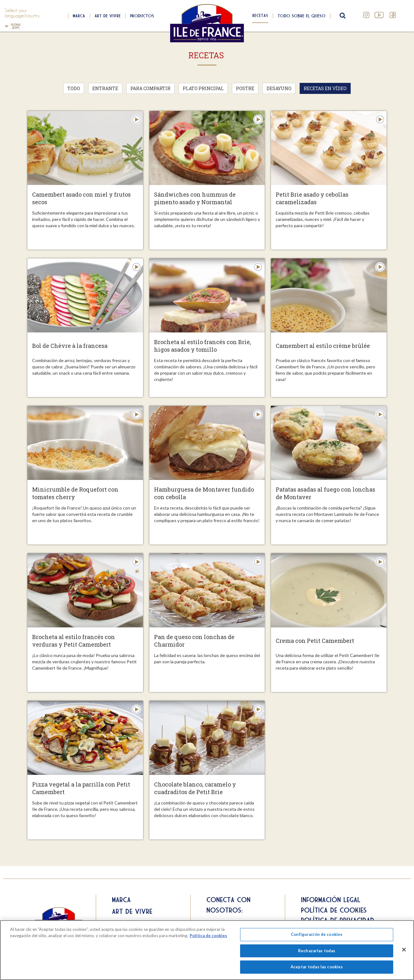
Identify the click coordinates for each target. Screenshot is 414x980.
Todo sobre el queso (302, 16)
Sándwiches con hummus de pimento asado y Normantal (195, 198)
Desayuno (279, 88)
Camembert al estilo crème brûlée (323, 346)
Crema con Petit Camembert (315, 641)
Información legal (331, 900)
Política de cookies (334, 910)
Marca (79, 16)
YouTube (380, 15)
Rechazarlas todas (317, 951)
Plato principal (203, 88)
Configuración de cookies (317, 934)
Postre (245, 88)
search (342, 16)
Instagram (366, 15)
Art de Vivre (108, 16)
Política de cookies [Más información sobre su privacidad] (208, 936)
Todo (74, 88)
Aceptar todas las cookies (317, 967)
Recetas (260, 15)
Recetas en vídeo (325, 88)
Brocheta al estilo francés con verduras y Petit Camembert (74, 641)
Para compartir (150, 88)
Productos (142, 16)
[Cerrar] (404, 950)
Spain (7, 26)
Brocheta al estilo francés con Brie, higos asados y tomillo (203, 346)
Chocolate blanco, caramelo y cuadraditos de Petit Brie (195, 788)
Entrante (105, 88)
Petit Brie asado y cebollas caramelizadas (312, 198)
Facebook (393, 15)
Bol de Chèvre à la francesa (70, 346)
